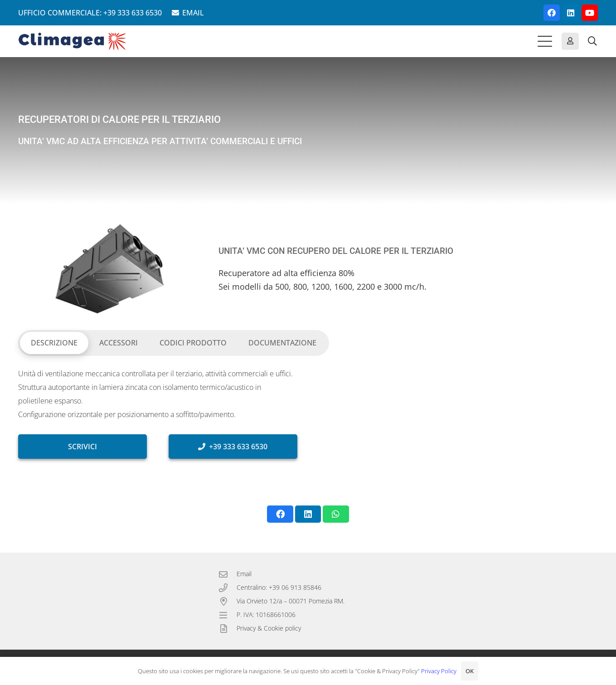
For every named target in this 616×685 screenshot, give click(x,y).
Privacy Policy (439, 671)
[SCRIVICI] (82, 447)
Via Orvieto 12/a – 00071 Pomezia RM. (291, 601)
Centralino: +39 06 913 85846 (279, 587)
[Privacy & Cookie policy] (228, 629)
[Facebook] (552, 13)
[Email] (228, 574)
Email (244, 574)
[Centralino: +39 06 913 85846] (228, 588)
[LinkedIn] (571, 13)
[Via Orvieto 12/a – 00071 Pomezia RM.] (228, 601)
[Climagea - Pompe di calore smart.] (72, 41)
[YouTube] (590, 13)
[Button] (570, 41)
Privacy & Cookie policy (269, 628)
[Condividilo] (280, 514)
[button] (545, 41)
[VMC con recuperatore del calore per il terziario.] (107, 269)
